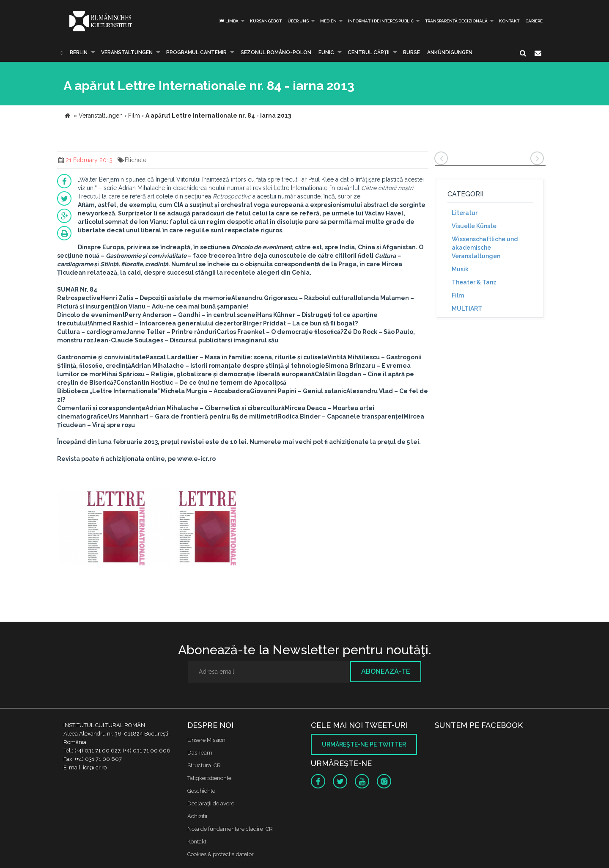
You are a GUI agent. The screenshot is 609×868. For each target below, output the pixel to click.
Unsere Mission (206, 740)
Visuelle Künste (474, 226)
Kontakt (509, 21)
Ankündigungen (450, 52)
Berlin (79, 52)
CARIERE (534, 21)
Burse (411, 52)
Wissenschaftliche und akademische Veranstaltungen (485, 248)
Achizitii (197, 816)
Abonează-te (386, 671)
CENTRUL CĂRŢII (369, 52)
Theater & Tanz (474, 282)
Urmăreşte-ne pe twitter (364, 744)
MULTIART (467, 309)
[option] (116, 528)
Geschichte (201, 791)
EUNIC (326, 52)
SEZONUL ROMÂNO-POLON (276, 52)
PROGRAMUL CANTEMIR (196, 52)
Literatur (465, 213)
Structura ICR (204, 765)
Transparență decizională (456, 21)
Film (458, 295)
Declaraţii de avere (211, 803)
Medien (328, 21)
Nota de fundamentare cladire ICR (230, 829)
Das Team (200, 753)
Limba (229, 21)
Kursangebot (266, 21)
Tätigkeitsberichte (209, 778)
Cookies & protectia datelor (221, 854)
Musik (460, 269)
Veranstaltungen (127, 52)
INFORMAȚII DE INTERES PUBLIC (381, 21)
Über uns (298, 21)
